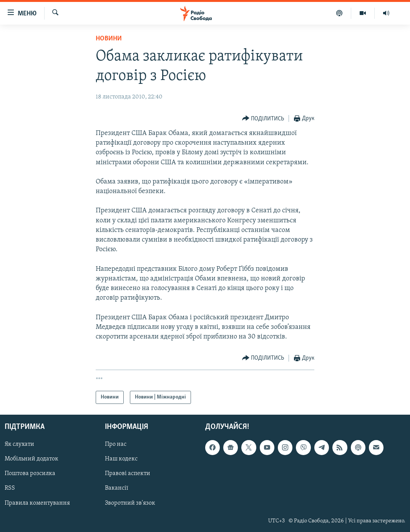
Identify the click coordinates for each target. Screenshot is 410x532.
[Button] (263, 119)
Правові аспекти (128, 474)
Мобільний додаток (32, 459)
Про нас (116, 445)
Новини (109, 39)
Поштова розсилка (30, 474)
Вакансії (117, 489)
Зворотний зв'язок (130, 503)
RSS (10, 489)
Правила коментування (37, 503)
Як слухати (19, 445)
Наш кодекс (121, 459)
